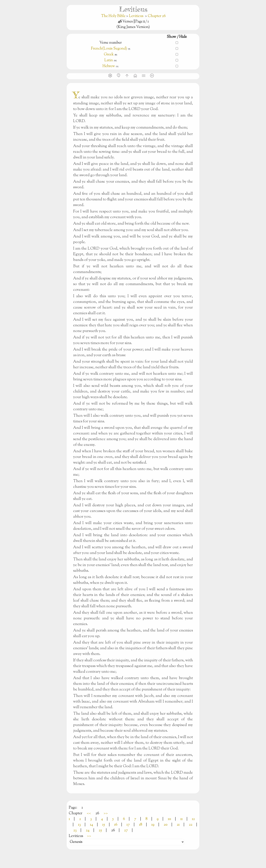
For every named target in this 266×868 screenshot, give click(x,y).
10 (169, 819)
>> (106, 813)
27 (126, 830)
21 (178, 825)
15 (104, 825)
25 (100, 830)
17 (128, 825)
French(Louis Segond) (109, 49)
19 (153, 825)
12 (193, 819)
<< (89, 813)
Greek (109, 55)
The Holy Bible (114, 16)
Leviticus (136, 16)
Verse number (111, 43)
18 (141, 825)
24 (88, 830)
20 (166, 825)
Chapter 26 (157, 16)
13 (79, 825)
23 (75, 830)
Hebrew (109, 66)
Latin (109, 60)
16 (116, 825)
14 (92, 825)
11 (182, 819)
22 (191, 825)
